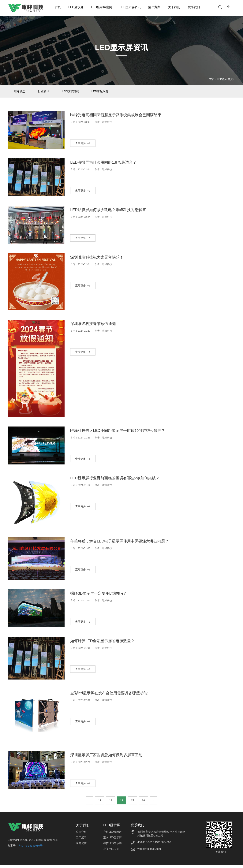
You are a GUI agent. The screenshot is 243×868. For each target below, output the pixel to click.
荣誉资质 (81, 846)
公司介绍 (81, 835)
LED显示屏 (76, 7)
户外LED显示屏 (112, 835)
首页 (58, 7)
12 (100, 803)
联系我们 (194, 7)
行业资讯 (48, 93)
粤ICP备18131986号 (30, 848)
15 (133, 803)
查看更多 (83, 146)
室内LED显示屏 (112, 840)
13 (111, 803)
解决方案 (154, 7)
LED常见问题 (110, 93)
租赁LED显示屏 (112, 846)
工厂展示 (81, 840)
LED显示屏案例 (101, 7)
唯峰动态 (21, 93)
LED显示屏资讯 (130, 7)
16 (143, 803)
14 (121, 803)
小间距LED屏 (111, 852)
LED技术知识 (78, 93)
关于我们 (174, 7)
